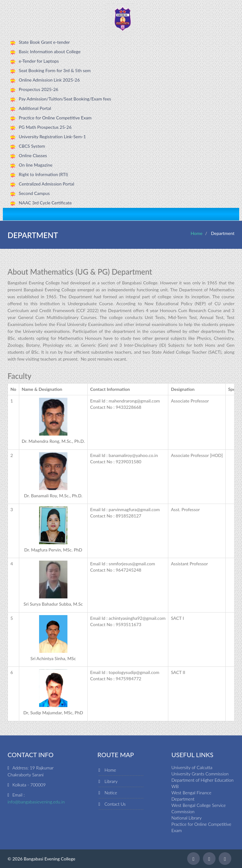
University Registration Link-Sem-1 (52, 137)
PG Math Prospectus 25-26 (45, 127)
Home (196, 233)
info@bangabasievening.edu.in (36, 802)
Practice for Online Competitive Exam (55, 118)
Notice (111, 793)
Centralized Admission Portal (47, 184)
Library (111, 781)
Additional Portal (35, 108)
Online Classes (33, 155)
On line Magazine (36, 165)
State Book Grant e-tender (44, 42)
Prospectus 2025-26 (39, 89)
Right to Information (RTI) (43, 174)
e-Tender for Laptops (39, 61)
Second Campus (34, 193)
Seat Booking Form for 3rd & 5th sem (55, 70)
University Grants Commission (200, 774)
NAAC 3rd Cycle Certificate (45, 203)
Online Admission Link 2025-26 (49, 80)
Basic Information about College (50, 51)
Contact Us (115, 804)
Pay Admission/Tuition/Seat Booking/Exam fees (65, 99)
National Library (187, 818)
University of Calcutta (192, 767)
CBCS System (32, 146)
